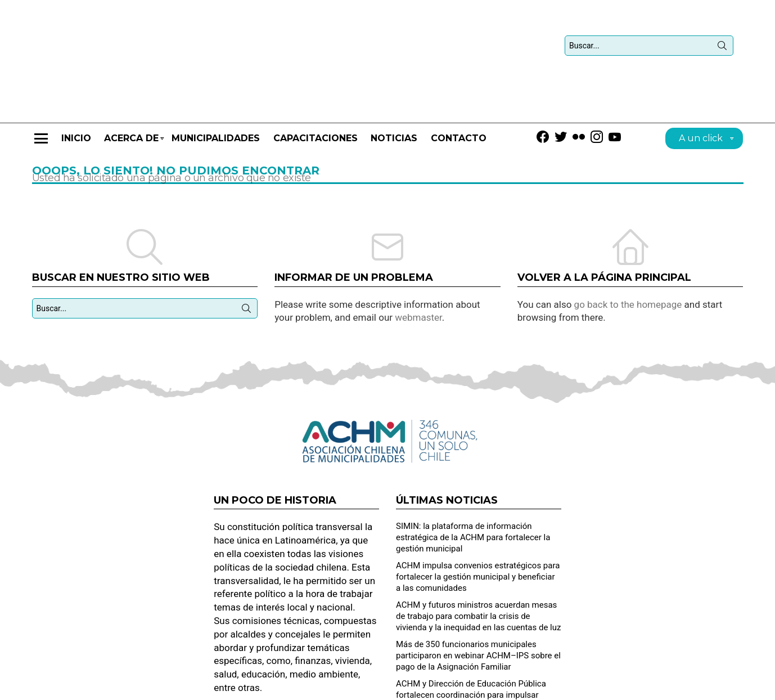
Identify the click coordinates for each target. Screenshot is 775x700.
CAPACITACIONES (316, 87)
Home (533, 686)
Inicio (76, 87)
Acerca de (131, 93)
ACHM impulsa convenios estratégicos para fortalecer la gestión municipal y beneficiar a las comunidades (478, 527)
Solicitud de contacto (590, 686)
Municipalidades (216, 87)
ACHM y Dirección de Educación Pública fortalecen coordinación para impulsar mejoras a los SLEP (471, 645)
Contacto (459, 87)
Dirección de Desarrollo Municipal (690, 686)
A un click (701, 89)
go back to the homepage (628, 254)
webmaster (418, 267)
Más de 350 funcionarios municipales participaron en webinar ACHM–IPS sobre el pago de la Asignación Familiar (478, 605)
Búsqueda (722, 23)
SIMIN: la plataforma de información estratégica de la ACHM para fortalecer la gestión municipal (473, 487)
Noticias (394, 87)
